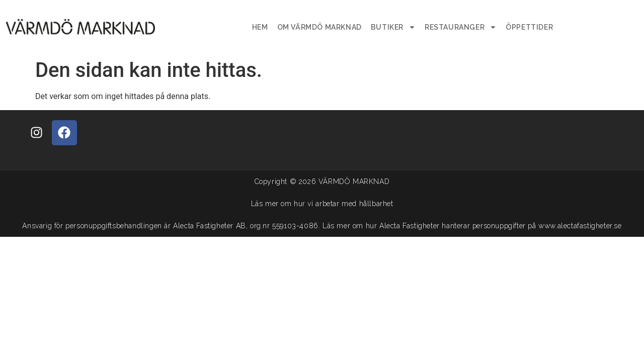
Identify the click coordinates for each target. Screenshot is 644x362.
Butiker (393, 27)
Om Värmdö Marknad (319, 27)
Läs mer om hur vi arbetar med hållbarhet (322, 204)
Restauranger (461, 27)
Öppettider (529, 27)
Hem (260, 27)
